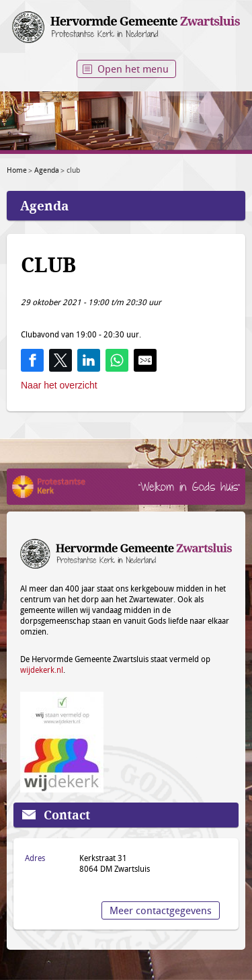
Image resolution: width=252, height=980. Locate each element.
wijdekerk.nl (42, 669)
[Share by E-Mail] (145, 360)
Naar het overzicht (59, 385)
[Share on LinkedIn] (89, 360)
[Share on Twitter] (60, 360)
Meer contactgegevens (161, 910)
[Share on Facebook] (32, 360)
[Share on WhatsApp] (117, 360)
